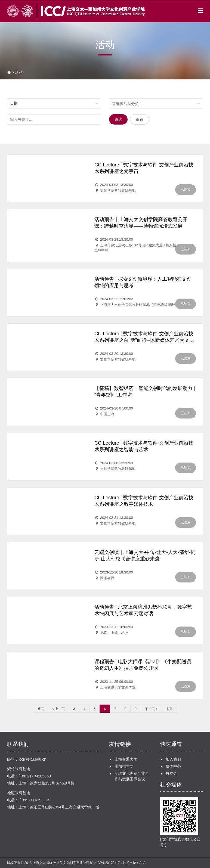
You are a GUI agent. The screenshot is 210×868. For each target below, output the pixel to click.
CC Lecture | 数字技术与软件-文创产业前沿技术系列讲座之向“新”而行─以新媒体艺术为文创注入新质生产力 (144, 337)
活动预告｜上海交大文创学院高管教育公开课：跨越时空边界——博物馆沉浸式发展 (141, 223)
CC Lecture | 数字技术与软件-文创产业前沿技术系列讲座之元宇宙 (144, 168)
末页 (169, 709)
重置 (140, 120)
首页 (41, 709)
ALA (142, 863)
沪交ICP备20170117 (105, 863)
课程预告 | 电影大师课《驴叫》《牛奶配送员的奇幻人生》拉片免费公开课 (143, 665)
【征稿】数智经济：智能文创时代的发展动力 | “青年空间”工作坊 (145, 392)
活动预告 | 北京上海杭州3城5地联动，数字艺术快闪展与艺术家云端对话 (143, 610)
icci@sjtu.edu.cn (32, 759)
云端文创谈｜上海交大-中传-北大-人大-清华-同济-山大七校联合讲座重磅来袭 (145, 556)
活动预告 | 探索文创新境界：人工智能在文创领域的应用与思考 (143, 282)
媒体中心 (173, 766)
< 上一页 (58, 709)
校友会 (171, 773)
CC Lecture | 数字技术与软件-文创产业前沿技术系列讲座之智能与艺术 (144, 446)
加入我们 (173, 759)
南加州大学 (124, 766)
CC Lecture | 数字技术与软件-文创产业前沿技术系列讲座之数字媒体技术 (144, 501)
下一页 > (151, 709)
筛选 (118, 119)
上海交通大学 (126, 759)
